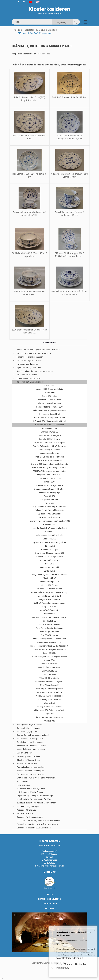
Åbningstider (50, 904)
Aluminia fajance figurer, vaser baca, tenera (35, 371)
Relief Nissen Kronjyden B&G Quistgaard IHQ (49, 646)
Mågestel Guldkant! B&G (49, 599)
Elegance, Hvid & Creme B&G (50, 475)
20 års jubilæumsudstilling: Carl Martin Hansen (36, 803)
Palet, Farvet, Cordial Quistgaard (49, 628)
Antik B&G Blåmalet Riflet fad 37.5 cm (70, 97)
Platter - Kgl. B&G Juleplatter (29, 756)
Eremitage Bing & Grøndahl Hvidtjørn (50, 489)
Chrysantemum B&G (49, 432)
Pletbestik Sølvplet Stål (26, 810)
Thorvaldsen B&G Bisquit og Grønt (49, 682)
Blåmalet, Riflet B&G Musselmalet (50, 425)
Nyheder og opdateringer (28, 364)
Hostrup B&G (50, 532)
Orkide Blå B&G (50, 621)
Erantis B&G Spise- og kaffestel (50, 485)
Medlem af (49, 872)
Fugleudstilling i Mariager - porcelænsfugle (35, 796)
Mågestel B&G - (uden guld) (50, 596)
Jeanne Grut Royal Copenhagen (30, 771)
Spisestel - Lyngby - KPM (27, 732)
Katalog (18, 30)
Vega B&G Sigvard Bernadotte (49, 692)
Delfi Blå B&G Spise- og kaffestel (50, 457)
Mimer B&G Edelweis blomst (50, 589)
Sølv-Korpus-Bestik (25, 813)
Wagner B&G (50, 703)
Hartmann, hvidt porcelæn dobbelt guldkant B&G (50, 521)
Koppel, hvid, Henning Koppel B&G (50, 553)
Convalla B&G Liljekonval (50, 439)
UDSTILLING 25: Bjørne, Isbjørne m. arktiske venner (38, 821)
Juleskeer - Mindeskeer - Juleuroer (31, 746)
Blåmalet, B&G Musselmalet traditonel (49, 421)
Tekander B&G (50, 674)
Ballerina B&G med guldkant (49, 400)
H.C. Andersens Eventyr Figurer (30, 792)
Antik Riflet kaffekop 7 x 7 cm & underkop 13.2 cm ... (70, 215)
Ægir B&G (49, 714)
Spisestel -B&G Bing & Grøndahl (41, 30)
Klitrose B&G (49, 546)
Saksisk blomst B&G (49, 664)
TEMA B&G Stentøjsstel (49, 678)
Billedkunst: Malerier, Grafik (28, 760)
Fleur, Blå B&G (50, 496)
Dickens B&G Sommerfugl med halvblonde (49, 464)
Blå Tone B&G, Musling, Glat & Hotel (49, 418)
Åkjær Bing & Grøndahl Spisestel (50, 717)
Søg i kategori (62, 22)
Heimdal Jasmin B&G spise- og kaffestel (49, 528)
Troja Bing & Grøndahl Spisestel (49, 689)
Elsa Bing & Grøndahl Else (50, 478)
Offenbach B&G (49, 614)
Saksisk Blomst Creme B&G (49, 667)
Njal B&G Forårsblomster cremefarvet (49, 603)
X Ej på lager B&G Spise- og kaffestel (50, 710)
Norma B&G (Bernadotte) (50, 610)
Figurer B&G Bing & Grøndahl (29, 368)
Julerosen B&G (50, 539)
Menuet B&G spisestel (50, 582)
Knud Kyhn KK (23, 781)
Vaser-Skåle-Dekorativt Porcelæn (31, 749)
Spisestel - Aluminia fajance (28, 728)
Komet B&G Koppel (50, 549)
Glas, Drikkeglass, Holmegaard (30, 742)
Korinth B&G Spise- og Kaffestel (49, 557)
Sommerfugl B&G (49, 671)
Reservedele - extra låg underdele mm (50, 649)
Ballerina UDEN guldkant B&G (49, 403)
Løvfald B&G (49, 571)
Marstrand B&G (50, 578)
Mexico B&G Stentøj (49, 585)
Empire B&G (49, 482)
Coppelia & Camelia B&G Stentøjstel (49, 443)
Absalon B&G (50, 385)
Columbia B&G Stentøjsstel (50, 435)
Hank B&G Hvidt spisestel (50, 517)
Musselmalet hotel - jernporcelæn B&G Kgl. (50, 592)
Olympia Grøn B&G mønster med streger (49, 617)
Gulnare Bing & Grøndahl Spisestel (50, 510)
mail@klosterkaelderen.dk (53, 866)
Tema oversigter (23, 785)
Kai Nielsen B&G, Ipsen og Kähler (31, 789)
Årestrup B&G (49, 721)
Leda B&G (50, 564)
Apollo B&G (50, 393)
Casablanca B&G (49, 428)
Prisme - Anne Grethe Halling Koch (50, 642)
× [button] (94, 930)
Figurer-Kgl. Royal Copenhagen (30, 357)
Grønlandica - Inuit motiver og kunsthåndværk (36, 778)
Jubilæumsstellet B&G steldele (49, 535)
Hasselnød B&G (50, 525)
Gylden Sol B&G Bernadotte (50, 514)
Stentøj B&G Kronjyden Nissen (30, 724)
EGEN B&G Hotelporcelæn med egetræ (49, 471)
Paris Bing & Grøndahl (49, 632)
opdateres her (62, 943)
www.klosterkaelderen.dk (70, 958)
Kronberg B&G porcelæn (49, 560)
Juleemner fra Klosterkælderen (30, 817)
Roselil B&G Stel (49, 653)
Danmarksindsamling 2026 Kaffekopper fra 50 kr (38, 824)
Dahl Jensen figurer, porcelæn (29, 360)
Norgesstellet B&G (49, 607)
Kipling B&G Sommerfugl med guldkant (49, 542)
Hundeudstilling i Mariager (28, 806)
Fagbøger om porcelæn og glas (30, 774)
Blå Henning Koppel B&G (49, 414)
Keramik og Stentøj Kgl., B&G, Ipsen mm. (34, 353)
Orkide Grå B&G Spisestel (49, 624)
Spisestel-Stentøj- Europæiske (30, 739)
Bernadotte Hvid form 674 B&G (49, 407)
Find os (49, 894)
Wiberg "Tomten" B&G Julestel (50, 707)
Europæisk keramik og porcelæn (31, 767)
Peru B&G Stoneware (49, 635)
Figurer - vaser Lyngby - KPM (29, 378)
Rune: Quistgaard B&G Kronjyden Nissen (50, 657)
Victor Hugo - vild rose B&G (49, 699)
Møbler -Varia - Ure (25, 753)
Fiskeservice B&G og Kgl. (49, 493)
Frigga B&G (50, 503)
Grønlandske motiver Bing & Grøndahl (49, 507)
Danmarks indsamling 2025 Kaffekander (34, 828)
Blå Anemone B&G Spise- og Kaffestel (49, 410)
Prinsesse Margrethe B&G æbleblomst (50, 639)
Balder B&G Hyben (50, 396)
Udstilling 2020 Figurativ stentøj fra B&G (34, 799)
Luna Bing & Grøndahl (49, 567)
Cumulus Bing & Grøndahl (49, 450)
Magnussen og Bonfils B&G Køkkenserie (50, 574)
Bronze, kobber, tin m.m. (27, 764)
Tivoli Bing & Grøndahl (49, 685)
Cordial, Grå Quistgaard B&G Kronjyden (50, 446)
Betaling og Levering (50, 899)
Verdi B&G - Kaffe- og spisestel (50, 696)
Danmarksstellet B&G (49, 453)
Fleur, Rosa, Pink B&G (50, 500)
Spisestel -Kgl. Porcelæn (27, 375)
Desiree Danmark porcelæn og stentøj (33, 735)
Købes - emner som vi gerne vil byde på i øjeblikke (38, 350)
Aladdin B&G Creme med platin (50, 389)
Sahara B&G (49, 660)
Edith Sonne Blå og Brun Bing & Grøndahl (49, 468)
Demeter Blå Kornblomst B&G (50, 460)
